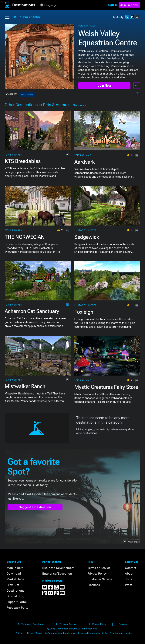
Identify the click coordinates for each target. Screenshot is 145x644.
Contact (131, 568)
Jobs (128, 579)
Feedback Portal (18, 608)
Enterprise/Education (57, 574)
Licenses (94, 585)
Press (129, 585)
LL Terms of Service (66, 624)
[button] (26, 5)
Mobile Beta (15, 568)
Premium (13, 585)
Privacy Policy (97, 574)
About (129, 574)
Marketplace (15, 579)
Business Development (58, 568)
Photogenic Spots (85, 230)
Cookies (123, 624)
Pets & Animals (32, 17)
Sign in (112, 5)
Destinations (16, 591)
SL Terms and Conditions (31, 624)
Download (14, 574)
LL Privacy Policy (98, 624)
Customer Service (100, 579)
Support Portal (17, 602)
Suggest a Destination (35, 507)
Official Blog (15, 596)
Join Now (104, 86)
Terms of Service (99, 568)
